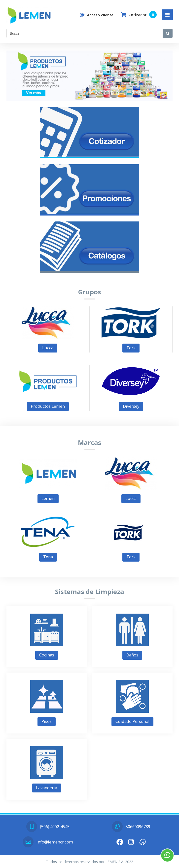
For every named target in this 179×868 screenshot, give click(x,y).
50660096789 (131, 827)
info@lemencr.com (48, 842)
